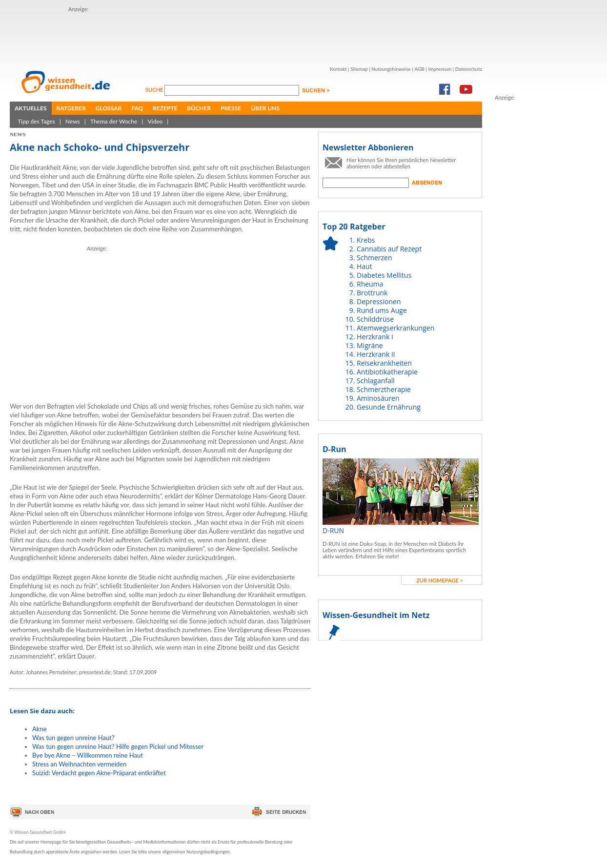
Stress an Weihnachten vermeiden (79, 764)
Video (155, 121)
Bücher (199, 108)
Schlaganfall (376, 381)
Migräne (370, 345)
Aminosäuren (378, 398)
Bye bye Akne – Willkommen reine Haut (88, 755)
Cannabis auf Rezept (389, 249)
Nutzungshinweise (391, 69)
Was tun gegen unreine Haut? (73, 738)
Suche (155, 90)
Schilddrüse (375, 319)
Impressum (440, 69)
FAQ (137, 108)
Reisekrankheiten (384, 363)
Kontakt (338, 69)
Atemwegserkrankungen (395, 328)
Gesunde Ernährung (389, 407)
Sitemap (359, 69)
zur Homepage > (440, 580)
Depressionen (379, 301)
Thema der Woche (114, 121)
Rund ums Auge (382, 310)
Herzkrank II (376, 354)
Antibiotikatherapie (387, 372)
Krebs (366, 240)
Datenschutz (469, 69)
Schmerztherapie (384, 389)
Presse (231, 108)
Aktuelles (31, 108)
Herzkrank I (375, 337)
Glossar (109, 108)
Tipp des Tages (36, 121)
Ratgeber (71, 108)
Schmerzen (374, 258)
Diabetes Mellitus (384, 275)
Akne (40, 729)
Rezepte (165, 108)
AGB (419, 69)
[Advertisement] (246, 36)
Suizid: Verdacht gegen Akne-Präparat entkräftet (99, 773)
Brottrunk (372, 293)
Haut (364, 266)
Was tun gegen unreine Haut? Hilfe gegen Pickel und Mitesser (118, 746)
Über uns (265, 108)
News (73, 121)
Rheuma (370, 284)
